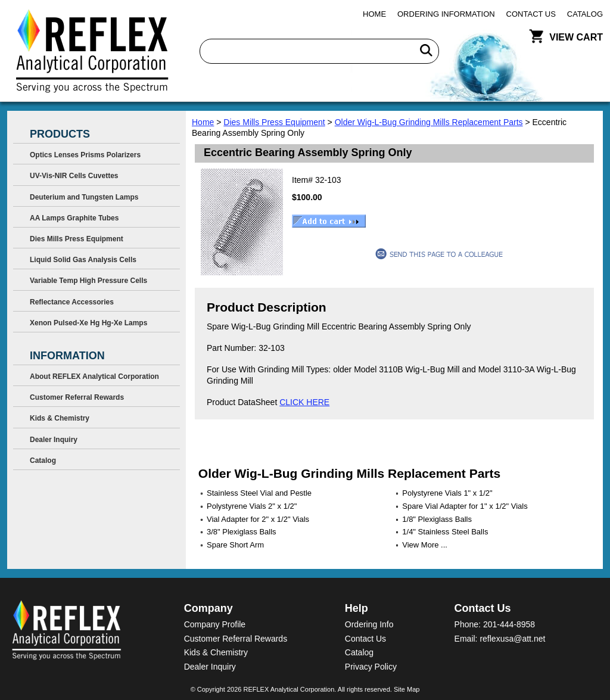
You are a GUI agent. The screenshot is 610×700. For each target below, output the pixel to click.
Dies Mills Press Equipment (274, 122)
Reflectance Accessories (72, 302)
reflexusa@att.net (512, 639)
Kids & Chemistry (60, 418)
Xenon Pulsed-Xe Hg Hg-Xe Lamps (88, 323)
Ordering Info (369, 624)
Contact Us (531, 14)
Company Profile (215, 624)
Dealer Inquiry (54, 440)
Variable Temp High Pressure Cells (88, 281)
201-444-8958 (509, 624)
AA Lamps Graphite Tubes (74, 218)
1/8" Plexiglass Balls (437, 519)
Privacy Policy (371, 667)
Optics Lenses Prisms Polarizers (85, 155)
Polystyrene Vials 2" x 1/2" (252, 506)
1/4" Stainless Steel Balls (445, 532)
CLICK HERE (304, 402)
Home (374, 14)
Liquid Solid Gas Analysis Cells (83, 260)
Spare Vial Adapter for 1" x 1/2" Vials (465, 506)
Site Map (407, 689)
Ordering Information (446, 14)
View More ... (425, 545)
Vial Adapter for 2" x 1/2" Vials (258, 519)
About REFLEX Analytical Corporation (94, 377)
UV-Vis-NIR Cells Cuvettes (74, 176)
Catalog (585, 14)
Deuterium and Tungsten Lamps (84, 197)
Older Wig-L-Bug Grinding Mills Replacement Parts (429, 122)
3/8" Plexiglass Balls (242, 532)
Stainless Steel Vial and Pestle (259, 493)
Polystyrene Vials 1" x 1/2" (447, 493)
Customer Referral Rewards (77, 397)
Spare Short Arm (235, 545)
